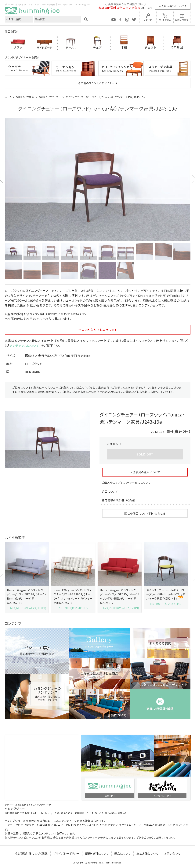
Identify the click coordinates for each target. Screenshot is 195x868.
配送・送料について (97, 853)
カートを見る (165, 20)
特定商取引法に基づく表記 (118, 500)
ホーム (8, 97)
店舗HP (109, 796)
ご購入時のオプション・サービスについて (126, 483)
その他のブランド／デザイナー (96, 83)
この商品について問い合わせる (145, 513)
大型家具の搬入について (145, 472)
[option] (98, 179)
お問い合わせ (182, 20)
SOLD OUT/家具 (25, 97)
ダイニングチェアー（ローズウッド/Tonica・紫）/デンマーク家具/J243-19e (105, 97)
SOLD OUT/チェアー (50, 97)
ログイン (148, 20)
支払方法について (147, 853)
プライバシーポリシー (67, 853)
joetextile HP (161, 796)
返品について (110, 491)
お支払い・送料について (172, 6)
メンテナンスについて (24, 345)
